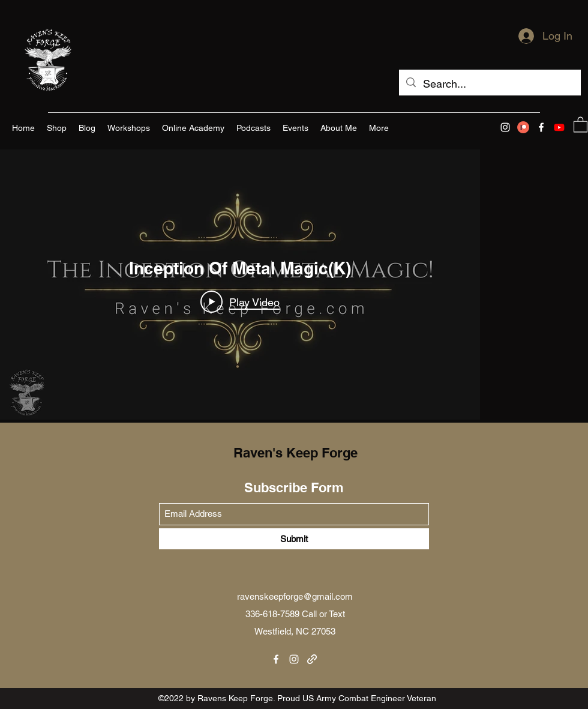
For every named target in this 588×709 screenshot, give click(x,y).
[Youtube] (559, 127)
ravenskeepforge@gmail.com (295, 596)
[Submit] (294, 539)
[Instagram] (505, 127)
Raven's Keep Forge (295, 453)
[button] (580, 124)
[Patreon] (523, 127)
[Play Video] (240, 301)
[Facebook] (541, 127)
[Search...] (489, 84)
